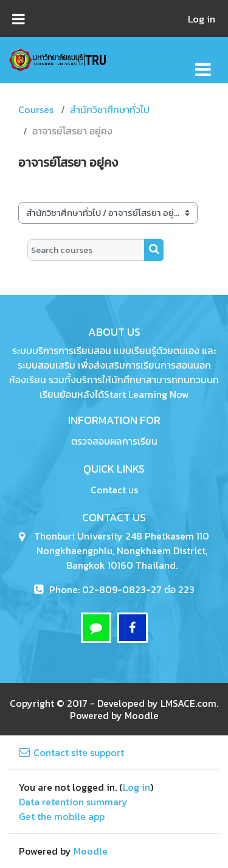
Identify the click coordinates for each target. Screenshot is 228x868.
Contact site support (71, 752)
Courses (36, 109)
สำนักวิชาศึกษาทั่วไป (110, 109)
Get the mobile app (62, 816)
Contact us (114, 490)
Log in (202, 19)
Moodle (142, 715)
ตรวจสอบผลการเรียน (114, 441)
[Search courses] (86, 250)
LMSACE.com (188, 703)
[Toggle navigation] (203, 63)
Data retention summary (73, 802)
